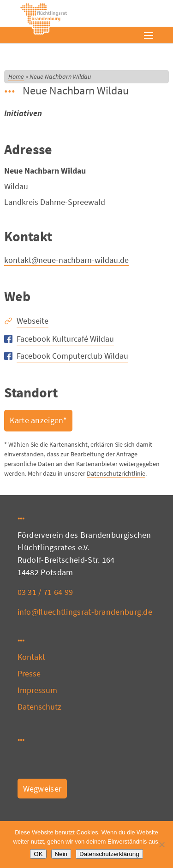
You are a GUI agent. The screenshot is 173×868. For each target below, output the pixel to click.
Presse (29, 673)
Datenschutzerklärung (109, 854)
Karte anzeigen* (38, 420)
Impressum (38, 690)
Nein (61, 854)
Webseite (33, 321)
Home (16, 76)
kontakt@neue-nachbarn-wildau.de (66, 260)
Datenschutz (40, 707)
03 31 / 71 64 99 (45, 592)
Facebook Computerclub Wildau (72, 356)
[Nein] (161, 845)
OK (38, 854)
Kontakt (32, 657)
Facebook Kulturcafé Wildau (65, 339)
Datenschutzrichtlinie (116, 473)
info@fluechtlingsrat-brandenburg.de (85, 612)
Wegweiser (42, 789)
